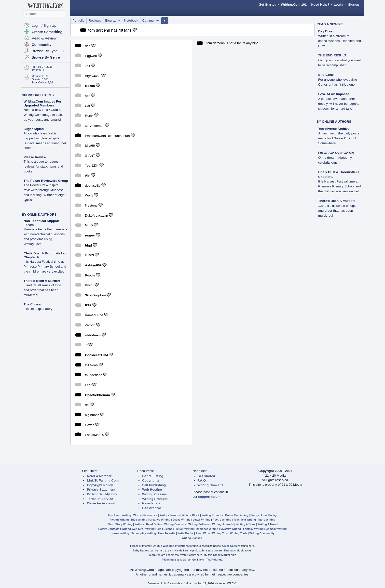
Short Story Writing (120, 524)
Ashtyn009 (93, 265)
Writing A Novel (268, 524)
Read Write (203, 533)
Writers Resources (145, 515)
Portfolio (78, 20)
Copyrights (151, 480)
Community (150, 20)
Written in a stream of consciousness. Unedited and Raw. (340, 41)
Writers (139, 524)
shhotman (93, 335)
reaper (90, 235)
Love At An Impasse (334, 94)
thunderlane (94, 375)
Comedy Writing (276, 529)
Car (88, 106)
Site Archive (152, 508)
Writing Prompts (155, 499)
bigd (88, 245)
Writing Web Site (132, 529)
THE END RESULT (332, 55)
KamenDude (94, 315)
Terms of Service (100, 499)
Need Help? (320, 5)
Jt (86, 345)
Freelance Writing (120, 515)
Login (338, 5)
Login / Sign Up (44, 26)
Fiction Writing (119, 520)
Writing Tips (220, 533)
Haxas (90, 425)
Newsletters (151, 503)
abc (88, 96)
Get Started (268, 5)
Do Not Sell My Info (102, 494)
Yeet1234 (92, 165)
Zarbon (90, 325)
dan (88, 46)
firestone (91, 205)
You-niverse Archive (334, 129)
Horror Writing (120, 533)
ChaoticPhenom (97, 395)
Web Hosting (152, 490)
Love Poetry (269, 515)
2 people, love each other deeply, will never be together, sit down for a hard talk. (340, 104)
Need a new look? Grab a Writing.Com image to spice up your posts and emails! (44, 115)
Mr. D (89, 225)
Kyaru (89, 285)
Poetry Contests (109, 529)
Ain (88, 176)
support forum (209, 497)
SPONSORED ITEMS (38, 95)
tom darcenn (99, 30)
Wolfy (89, 195)
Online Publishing (237, 515)
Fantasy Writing (253, 529)
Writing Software (199, 524)
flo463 (89, 255)
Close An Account (101, 503)
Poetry (255, 515)
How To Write (167, 533)
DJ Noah (91, 365)
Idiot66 (90, 146)
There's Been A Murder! (42, 281)
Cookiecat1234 (96, 355)
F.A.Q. (202, 480)
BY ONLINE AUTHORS (39, 215)
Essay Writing (182, 520)
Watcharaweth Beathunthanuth (107, 136)
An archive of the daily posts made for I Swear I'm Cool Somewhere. (339, 138)
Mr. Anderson (95, 126)
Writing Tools (239, 533)
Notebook (131, 20)
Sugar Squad (34, 129)
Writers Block (191, 515)
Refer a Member (99, 476)
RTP (88, 305)
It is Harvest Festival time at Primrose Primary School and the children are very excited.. (45, 267)
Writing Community (262, 533)
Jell (87, 66)
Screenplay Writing (144, 533)
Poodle (90, 275)
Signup (354, 5)
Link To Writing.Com (103, 480)
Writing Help (153, 529)
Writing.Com (144, 570)
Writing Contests (175, 524)
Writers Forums (170, 515)
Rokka (90, 86)
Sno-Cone (326, 75)
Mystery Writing (231, 529)
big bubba (92, 415)
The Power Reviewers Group (46, 181)
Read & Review (44, 38)
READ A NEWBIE (330, 24)
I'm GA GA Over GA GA (336, 153)
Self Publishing (154, 485)
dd (87, 405)
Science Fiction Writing (179, 529)
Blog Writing (139, 520)
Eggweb (91, 56)
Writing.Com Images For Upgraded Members (42, 103)
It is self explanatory (38, 309)
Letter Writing (202, 520)
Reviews (95, 20)
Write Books (186, 533)
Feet (88, 385)
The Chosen (33, 304)
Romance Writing (207, 529)
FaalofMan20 (95, 435)
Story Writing (267, 520)
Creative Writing (160, 520)
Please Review (35, 157)
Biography (112, 20)
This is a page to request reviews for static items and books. (43, 166)
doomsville (93, 186)
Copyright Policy (100, 485)
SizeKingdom (95, 295)
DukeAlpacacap (96, 216)
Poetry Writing (222, 520)
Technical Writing (245, 520)
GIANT (90, 156)
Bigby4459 (93, 76)
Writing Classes (154, 494)
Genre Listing (153, 476)
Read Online (154, 524)
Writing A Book (246, 524)
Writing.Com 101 (294, 5)
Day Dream (327, 31)
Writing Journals (223, 524)
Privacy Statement (101, 490)
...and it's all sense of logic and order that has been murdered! (43, 290)
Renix (89, 116)
